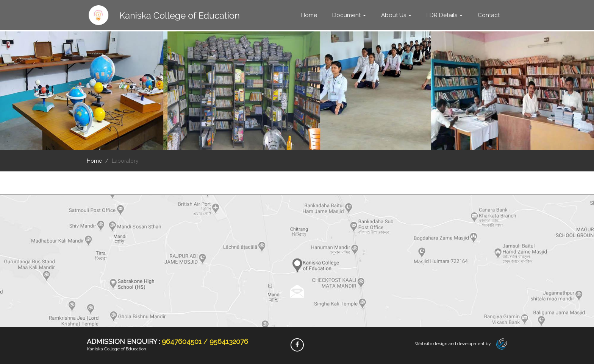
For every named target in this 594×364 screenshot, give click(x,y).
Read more (297, 292)
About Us (396, 15)
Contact (489, 15)
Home (309, 15)
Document (349, 15)
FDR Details (445, 15)
